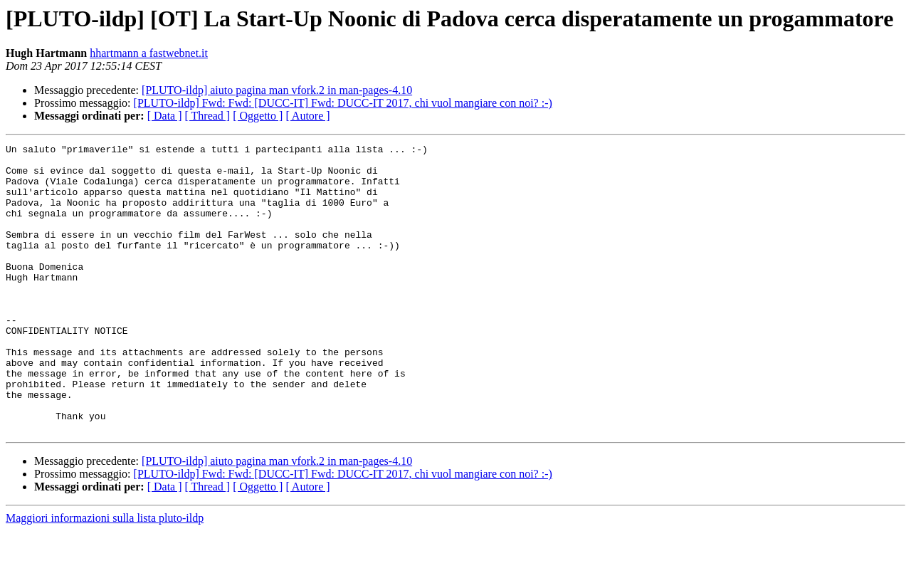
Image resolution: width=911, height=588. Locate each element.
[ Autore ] (307, 116)
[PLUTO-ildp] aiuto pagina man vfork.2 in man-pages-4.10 (277, 90)
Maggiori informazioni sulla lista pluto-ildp (105, 576)
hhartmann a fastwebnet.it (149, 53)
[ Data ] (165, 116)
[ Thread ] (208, 116)
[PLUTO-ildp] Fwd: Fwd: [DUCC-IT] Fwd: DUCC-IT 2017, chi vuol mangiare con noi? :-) (343, 103)
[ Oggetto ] (258, 116)
